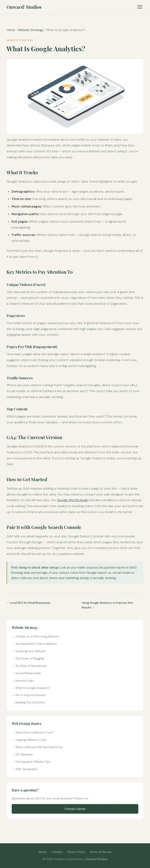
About (43, 852)
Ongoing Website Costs (31, 740)
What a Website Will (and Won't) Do (39, 747)
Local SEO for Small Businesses (30, 603)
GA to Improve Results (31, 695)
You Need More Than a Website (36, 644)
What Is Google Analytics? (33, 688)
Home (11, 30)
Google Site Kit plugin (73, 500)
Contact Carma (75, 809)
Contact (57, 852)
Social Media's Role (28, 673)
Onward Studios (24, 7)
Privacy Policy (76, 852)
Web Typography (26, 769)
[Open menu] (140, 7)
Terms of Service (101, 852)
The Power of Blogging (30, 659)
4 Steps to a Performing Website (37, 636)
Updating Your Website (31, 651)
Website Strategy (31, 30)
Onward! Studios (97, 859)
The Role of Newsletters (31, 666)
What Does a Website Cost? (34, 732)
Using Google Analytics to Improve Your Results (107, 605)
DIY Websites (24, 755)
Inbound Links (25, 681)
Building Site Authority (30, 702)
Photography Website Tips (33, 762)
